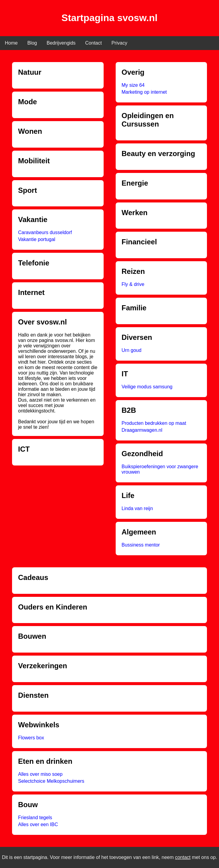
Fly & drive (133, 284)
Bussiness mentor (141, 545)
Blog (32, 43)
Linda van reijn (137, 508)
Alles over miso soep (40, 774)
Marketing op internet (144, 92)
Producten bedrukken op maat (154, 423)
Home (11, 43)
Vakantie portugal (37, 239)
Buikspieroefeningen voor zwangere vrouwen (160, 469)
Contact (94, 43)
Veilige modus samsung (147, 387)
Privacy (119, 43)
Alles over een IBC (38, 824)
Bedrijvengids (61, 43)
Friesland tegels (35, 818)
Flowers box (31, 738)
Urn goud (132, 350)
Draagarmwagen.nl (142, 430)
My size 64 (133, 85)
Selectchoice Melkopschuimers (51, 781)
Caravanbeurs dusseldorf (45, 232)
